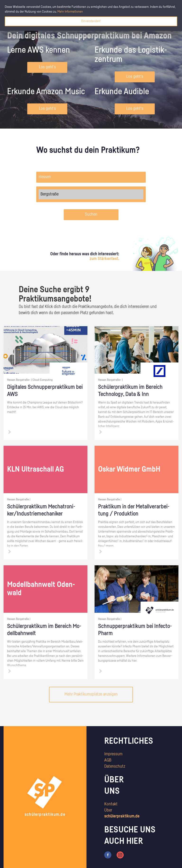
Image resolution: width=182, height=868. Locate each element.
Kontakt (111, 804)
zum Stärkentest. (104, 259)
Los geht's (47, 67)
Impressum (113, 754)
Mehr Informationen (70, 12)
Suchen (91, 214)
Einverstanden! (91, 21)
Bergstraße (91, 194)
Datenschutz (115, 766)
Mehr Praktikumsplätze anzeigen (91, 694)
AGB (108, 760)
